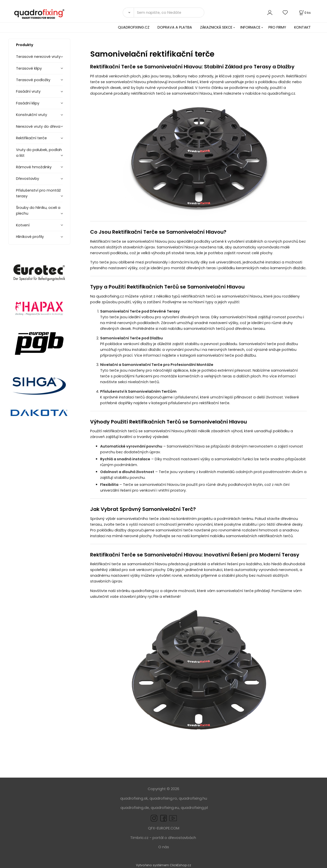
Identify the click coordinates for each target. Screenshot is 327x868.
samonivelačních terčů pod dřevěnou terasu (224, 329)
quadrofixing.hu (193, 798)
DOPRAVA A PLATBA (175, 27)
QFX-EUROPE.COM (164, 828)
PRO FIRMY (277, 27)
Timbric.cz (139, 838)
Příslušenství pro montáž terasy (38, 193)
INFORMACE (250, 27)
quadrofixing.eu (165, 808)
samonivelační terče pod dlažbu (226, 355)
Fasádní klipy (28, 103)
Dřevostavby (28, 179)
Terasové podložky (33, 80)
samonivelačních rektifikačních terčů (259, 536)
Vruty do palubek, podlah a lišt (39, 153)
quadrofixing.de (135, 808)
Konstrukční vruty (32, 115)
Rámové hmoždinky (34, 167)
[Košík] (304, 13)
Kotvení (23, 225)
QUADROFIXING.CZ (134, 27)
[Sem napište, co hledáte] (169, 13)
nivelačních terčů (143, 382)
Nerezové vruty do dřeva (38, 126)
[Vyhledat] (128, 13)
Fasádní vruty (28, 91)
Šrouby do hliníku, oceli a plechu (38, 210)
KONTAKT (302, 27)
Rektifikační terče (31, 138)
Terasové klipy (29, 68)
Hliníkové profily (30, 237)
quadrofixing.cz (281, 93)
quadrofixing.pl (194, 808)
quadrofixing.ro (163, 798)
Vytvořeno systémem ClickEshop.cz (163, 865)
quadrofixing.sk (134, 798)
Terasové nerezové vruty (38, 57)
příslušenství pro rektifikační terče (199, 403)
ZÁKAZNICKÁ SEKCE (216, 27)
